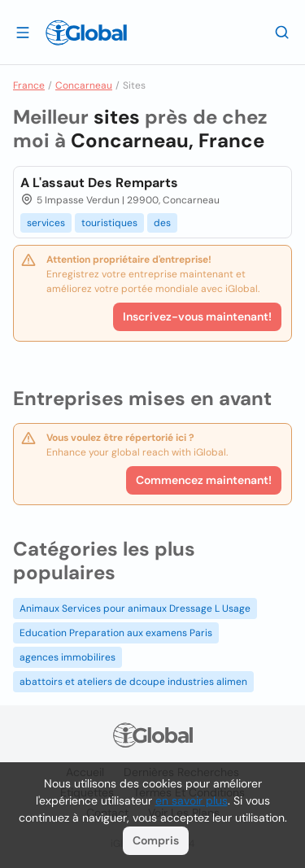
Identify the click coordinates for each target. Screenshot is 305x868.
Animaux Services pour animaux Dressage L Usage (135, 608)
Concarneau (84, 85)
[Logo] (86, 33)
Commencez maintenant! (204, 480)
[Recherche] (282, 32)
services (46, 223)
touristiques (109, 223)
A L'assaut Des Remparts (99, 183)
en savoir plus (192, 800)
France (29, 85)
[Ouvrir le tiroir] (23, 32)
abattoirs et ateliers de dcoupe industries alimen (133, 682)
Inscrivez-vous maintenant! (197, 316)
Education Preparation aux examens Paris (116, 633)
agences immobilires (68, 657)
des (162, 223)
